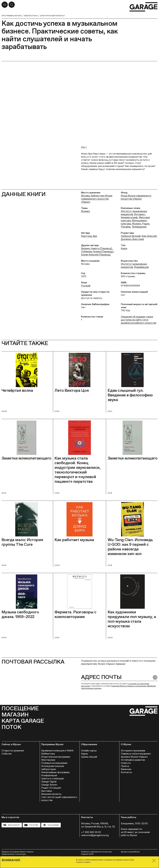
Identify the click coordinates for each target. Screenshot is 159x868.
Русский (86, 286)
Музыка (85, 211)
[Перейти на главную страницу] (143, 7)
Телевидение (139, 227)
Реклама (126, 227)
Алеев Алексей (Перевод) (96, 255)
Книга (124, 248)
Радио (146, 224)
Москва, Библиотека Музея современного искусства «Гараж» (97, 199)
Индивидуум (141, 267)
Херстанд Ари (89, 236)
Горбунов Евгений (131, 236)
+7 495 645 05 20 (91, 832)
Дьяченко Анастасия (132, 239)
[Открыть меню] (5, 5)
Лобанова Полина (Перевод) (97, 251)
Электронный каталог (52, 16)
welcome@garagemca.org (95, 835)
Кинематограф (129, 217)
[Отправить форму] (155, 677)
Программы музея (12, 16)
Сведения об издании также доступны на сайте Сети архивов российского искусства (139, 320)
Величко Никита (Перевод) (97, 248)
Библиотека (31, 16)
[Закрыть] (154, 861)
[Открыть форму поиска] (12, 5)
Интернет (140, 214)
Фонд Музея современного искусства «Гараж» (136, 197)
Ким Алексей (149, 236)
